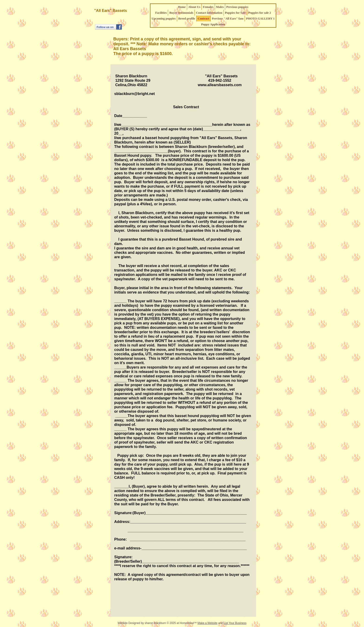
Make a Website (208, 623)
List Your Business (235, 623)
